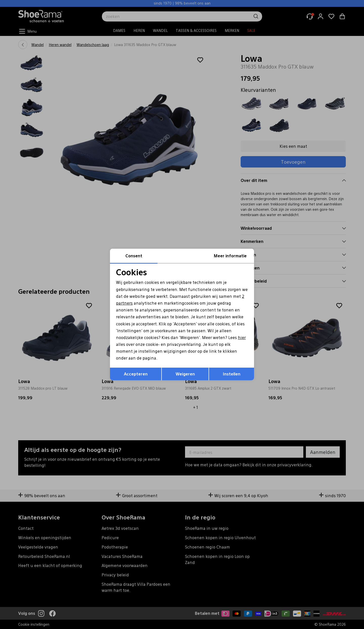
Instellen (232, 374)
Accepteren (136, 374)
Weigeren (185, 374)
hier (242, 337)
